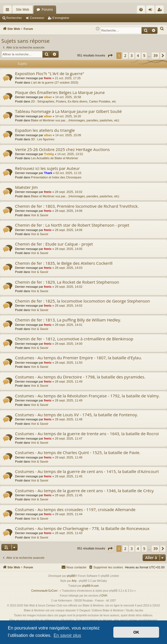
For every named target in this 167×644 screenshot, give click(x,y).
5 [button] (144, 55)
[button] (110, 56)
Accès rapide (8, 11)
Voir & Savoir (40, 215)
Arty (74, 581)
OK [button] (136, 632)
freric (48, 78)
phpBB (71, 576)
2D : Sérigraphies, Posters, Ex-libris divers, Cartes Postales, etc (74, 101)
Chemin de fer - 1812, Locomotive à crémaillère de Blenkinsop (74, 339)
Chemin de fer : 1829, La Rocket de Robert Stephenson (67, 282)
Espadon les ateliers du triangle (45, 130)
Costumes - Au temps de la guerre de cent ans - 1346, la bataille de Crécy (84, 491)
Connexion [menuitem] (152, 11)
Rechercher (14, 18)
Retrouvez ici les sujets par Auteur (47, 168)
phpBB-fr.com (90, 586)
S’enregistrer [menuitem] (161, 11)
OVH (104, 596)
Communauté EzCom (44, 591)
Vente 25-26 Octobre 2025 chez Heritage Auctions (62, 149)
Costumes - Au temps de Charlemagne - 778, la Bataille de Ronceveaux (82, 528)
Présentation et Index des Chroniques (56, 177)
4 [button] (138, 55)
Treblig (49, 154)
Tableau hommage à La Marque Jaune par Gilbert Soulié (68, 111)
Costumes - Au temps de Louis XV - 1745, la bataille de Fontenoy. (77, 415)
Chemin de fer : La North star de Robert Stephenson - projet (72, 225)
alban (48, 97)
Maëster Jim (26, 187)
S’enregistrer (61, 18)
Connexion (37, 18)
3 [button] (132, 55)
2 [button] (125, 55)
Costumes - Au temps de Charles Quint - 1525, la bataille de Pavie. (78, 452)
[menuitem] (141, 10)
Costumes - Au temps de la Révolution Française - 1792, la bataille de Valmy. (87, 396)
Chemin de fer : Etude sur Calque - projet (54, 244)
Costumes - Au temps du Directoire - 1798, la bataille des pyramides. (80, 377)
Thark (48, 173)
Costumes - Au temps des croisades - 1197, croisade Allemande (75, 509)
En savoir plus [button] (67, 635)
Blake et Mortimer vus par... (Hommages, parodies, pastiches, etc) (75, 120)
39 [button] (156, 55)
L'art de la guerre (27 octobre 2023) (55, 82)
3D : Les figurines (43, 139)
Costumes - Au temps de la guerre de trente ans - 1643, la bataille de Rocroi (87, 434)
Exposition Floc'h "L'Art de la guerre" (50, 73)
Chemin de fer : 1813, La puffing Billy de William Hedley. (68, 320)
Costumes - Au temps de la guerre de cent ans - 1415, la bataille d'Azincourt (87, 471)
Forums (47, 10)
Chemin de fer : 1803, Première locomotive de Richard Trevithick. (77, 206)
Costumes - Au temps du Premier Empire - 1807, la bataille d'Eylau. (79, 358)
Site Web (22, 10)
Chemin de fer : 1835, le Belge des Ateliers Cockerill (64, 263)
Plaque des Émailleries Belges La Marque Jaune (60, 92)
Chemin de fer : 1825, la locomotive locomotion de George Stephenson (83, 301)
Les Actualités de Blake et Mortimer (54, 158)
